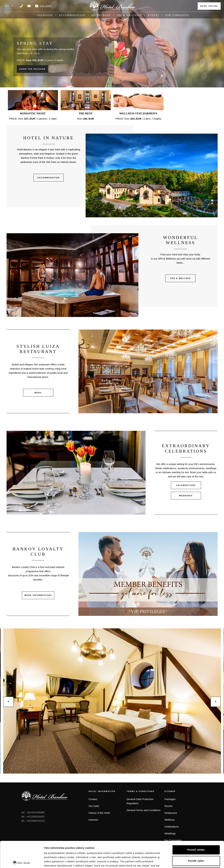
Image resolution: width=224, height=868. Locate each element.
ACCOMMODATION (49, 178)
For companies (177, 15)
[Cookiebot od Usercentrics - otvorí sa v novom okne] (22, 861)
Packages (45, 15)
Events (154, 15)
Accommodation (72, 15)
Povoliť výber (196, 835)
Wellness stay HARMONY (138, 113)
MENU (38, 393)
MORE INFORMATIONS (38, 595)
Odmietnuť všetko (196, 846)
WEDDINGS (186, 496)
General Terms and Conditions (143, 810)
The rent (86, 113)
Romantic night (33, 113)
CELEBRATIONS (186, 485)
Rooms (169, 806)
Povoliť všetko (196, 824)
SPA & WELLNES (180, 278)
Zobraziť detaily (175, 861)
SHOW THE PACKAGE (32, 69)
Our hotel (94, 806)
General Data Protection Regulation (140, 801)
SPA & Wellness (129, 15)
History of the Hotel (99, 813)
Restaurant (101, 15)
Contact (93, 799)
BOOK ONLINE (209, 6)
